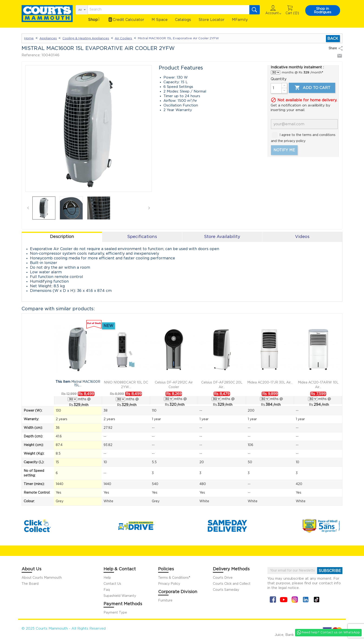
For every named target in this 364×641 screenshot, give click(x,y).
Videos (302, 237)
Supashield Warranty (120, 596)
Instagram (295, 600)
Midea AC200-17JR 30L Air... (270, 383)
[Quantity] (276, 88)
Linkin (306, 600)
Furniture (165, 601)
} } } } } (276, 72)
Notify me (284, 150)
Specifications (142, 237)
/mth (81, 405)
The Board (30, 584)
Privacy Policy (169, 584)
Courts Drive (223, 578)
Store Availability (222, 237)
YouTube (284, 600)
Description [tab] (62, 237)
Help (107, 578)
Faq (107, 590)
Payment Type (115, 613)
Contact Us (112, 584)
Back (333, 39)
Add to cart (312, 88)
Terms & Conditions (174, 578)
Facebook (273, 600)
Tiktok (317, 600)
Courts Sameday (226, 590)
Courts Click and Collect (232, 584)
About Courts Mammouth (42, 578)
